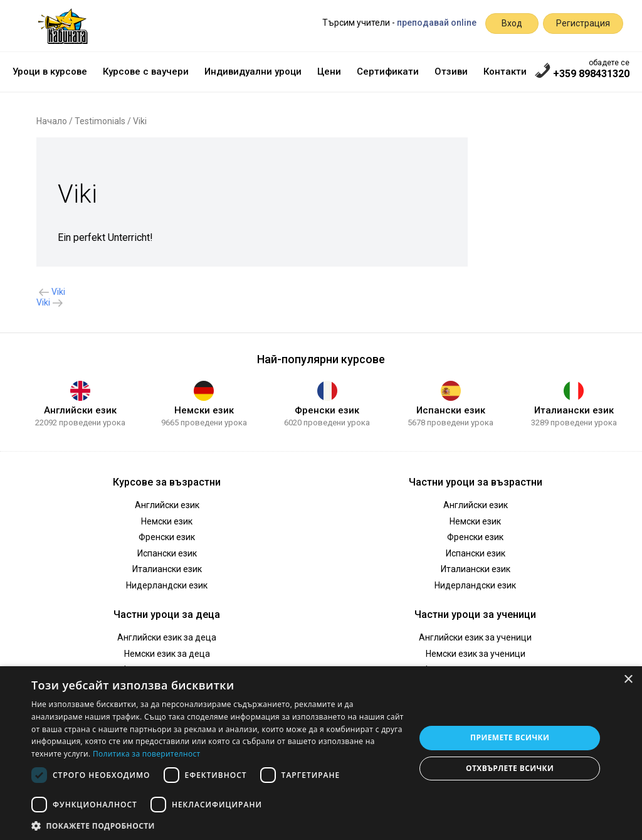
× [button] (628, 680)
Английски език (80, 410)
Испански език (451, 410)
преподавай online (437, 23)
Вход (512, 23)
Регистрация (583, 23)
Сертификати (388, 72)
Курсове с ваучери (146, 72)
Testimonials (100, 121)
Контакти (505, 72)
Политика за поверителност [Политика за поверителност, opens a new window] (147, 754)
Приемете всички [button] (510, 737)
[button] (218, 825)
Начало (52, 121)
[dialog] (321, 753)
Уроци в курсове (50, 72)
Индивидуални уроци (253, 72)
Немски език (204, 410)
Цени (329, 72)
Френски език (327, 410)
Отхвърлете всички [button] (510, 768)
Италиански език (574, 410)
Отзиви (451, 72)
